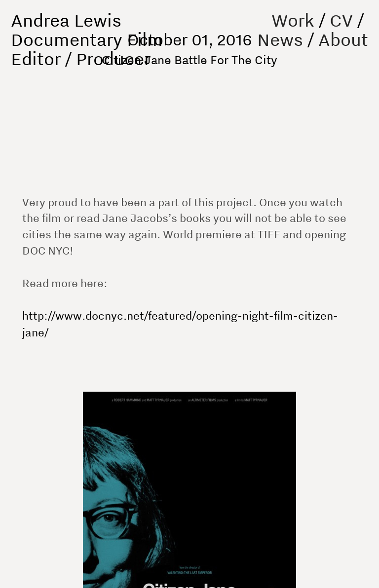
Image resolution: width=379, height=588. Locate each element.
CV (341, 20)
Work (293, 20)
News (280, 39)
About (343, 39)
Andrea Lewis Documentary (67, 30)
